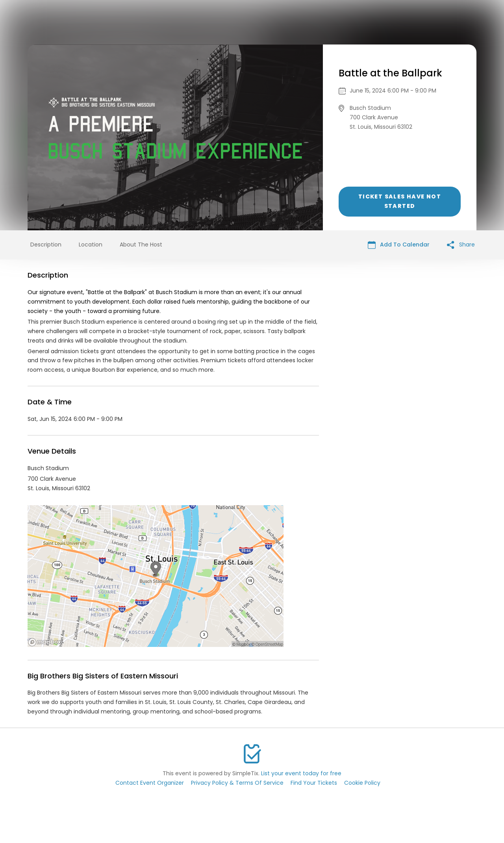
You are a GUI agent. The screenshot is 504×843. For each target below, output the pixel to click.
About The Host (141, 245)
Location (91, 245)
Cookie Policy (362, 783)
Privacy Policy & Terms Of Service (237, 783)
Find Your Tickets (314, 783)
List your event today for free (301, 773)
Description (46, 245)
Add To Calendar (399, 245)
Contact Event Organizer (150, 783)
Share (461, 245)
